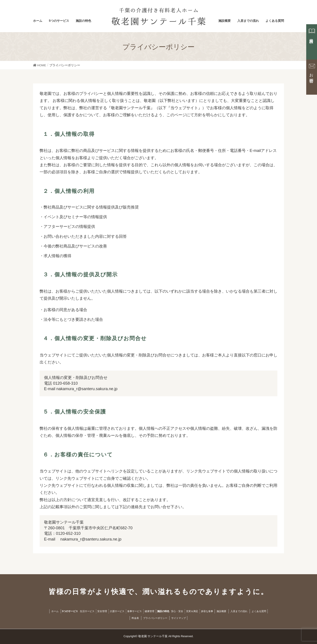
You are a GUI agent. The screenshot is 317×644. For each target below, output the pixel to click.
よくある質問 (259, 611)
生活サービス (87, 611)
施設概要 (221, 611)
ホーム (55, 611)
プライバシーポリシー (155, 618)
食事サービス (135, 611)
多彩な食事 (207, 611)
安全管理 (102, 611)
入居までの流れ (239, 611)
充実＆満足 (192, 611)
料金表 (135, 618)
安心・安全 (177, 611)
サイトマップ (179, 618)
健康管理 (149, 611)
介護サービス (117, 611)
